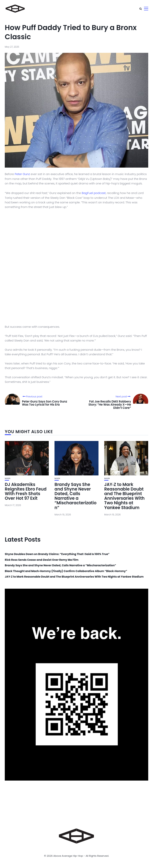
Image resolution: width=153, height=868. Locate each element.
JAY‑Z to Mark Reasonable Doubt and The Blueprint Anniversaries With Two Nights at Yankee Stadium (124, 496)
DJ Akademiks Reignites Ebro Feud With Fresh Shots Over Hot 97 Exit (26, 491)
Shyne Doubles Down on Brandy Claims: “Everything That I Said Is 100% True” (57, 554)
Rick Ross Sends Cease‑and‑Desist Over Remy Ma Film (42, 560)
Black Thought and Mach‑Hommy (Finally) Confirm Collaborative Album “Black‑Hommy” (66, 571)
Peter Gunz (22, 174)
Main (8, 478)
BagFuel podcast (94, 193)
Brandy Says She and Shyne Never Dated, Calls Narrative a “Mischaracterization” (75, 496)
